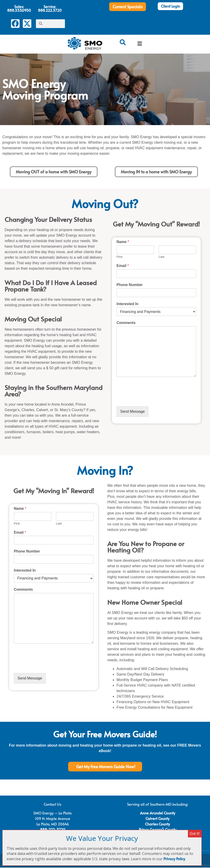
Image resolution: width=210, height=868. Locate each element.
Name (123, 242)
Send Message (133, 412)
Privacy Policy (174, 859)
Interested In (127, 304)
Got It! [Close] (195, 834)
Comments (126, 323)
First (119, 257)
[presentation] (152, 399)
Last (162, 257)
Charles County (157, 824)
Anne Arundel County (158, 813)
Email (123, 266)
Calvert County (157, 819)
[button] (140, 44)
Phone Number (130, 285)
